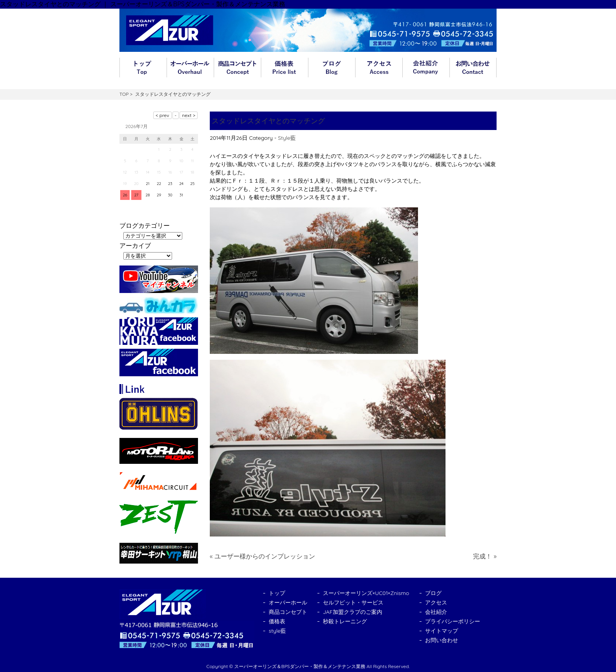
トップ (143, 68)
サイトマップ (442, 631)
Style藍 (287, 138)
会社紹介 (426, 68)
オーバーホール (190, 68)
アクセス (379, 68)
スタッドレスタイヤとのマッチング (268, 121)
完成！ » (485, 556)
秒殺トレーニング (345, 621)
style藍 (277, 631)
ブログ (332, 68)
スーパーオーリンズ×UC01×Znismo (366, 593)
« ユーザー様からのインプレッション (262, 556)
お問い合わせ (473, 68)
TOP (124, 94)
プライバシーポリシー (453, 621)
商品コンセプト (237, 68)
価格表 (284, 68)
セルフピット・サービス (353, 602)
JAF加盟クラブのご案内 (353, 612)
